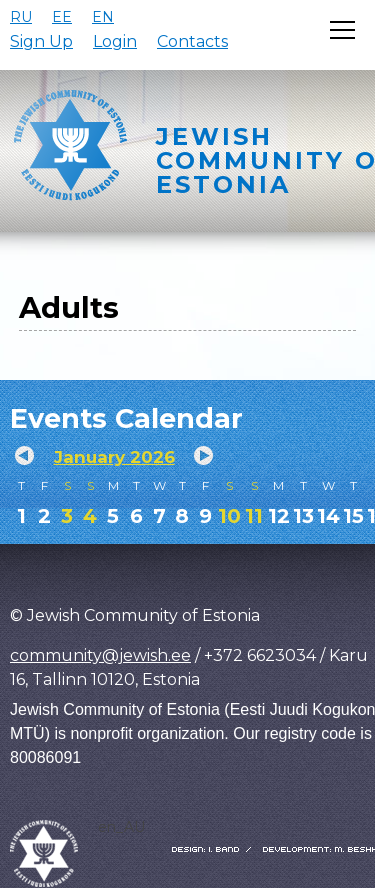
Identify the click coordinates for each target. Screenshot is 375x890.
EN (103, 17)
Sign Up (41, 41)
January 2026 (114, 457)
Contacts (192, 41)
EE (62, 17)
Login (115, 41)
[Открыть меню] (342, 30)
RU (21, 17)
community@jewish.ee (100, 655)
